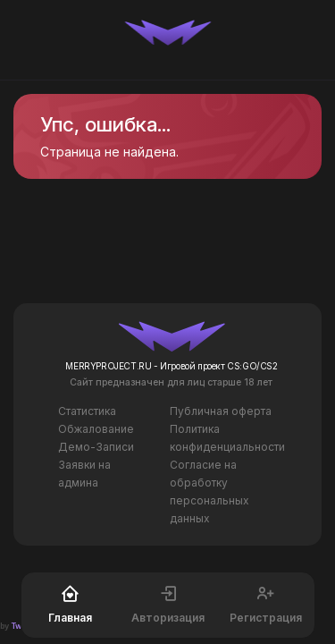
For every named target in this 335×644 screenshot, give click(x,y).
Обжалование (96, 429)
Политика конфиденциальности (227, 438)
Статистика (87, 411)
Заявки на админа (84, 474)
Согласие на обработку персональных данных (209, 491)
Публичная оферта (221, 411)
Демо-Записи (96, 447)
